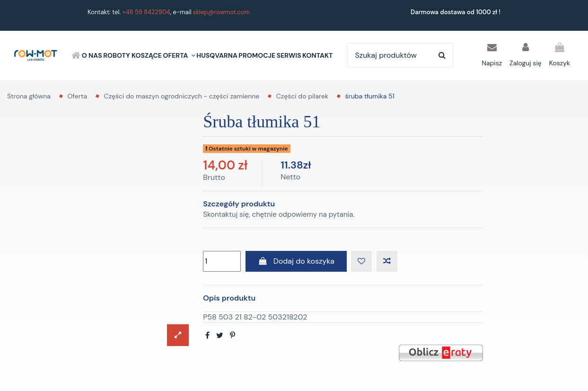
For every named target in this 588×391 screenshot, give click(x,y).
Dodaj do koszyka (296, 261)
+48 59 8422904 (146, 12)
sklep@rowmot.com (221, 12)
